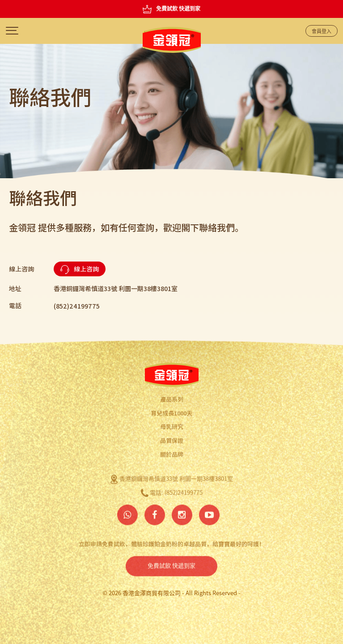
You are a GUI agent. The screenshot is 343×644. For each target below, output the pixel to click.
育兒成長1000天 (171, 411)
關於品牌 (172, 453)
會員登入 (322, 31)
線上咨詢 (80, 269)
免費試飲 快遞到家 (171, 565)
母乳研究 (172, 425)
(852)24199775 (184, 491)
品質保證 (172, 439)
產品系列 (172, 397)
